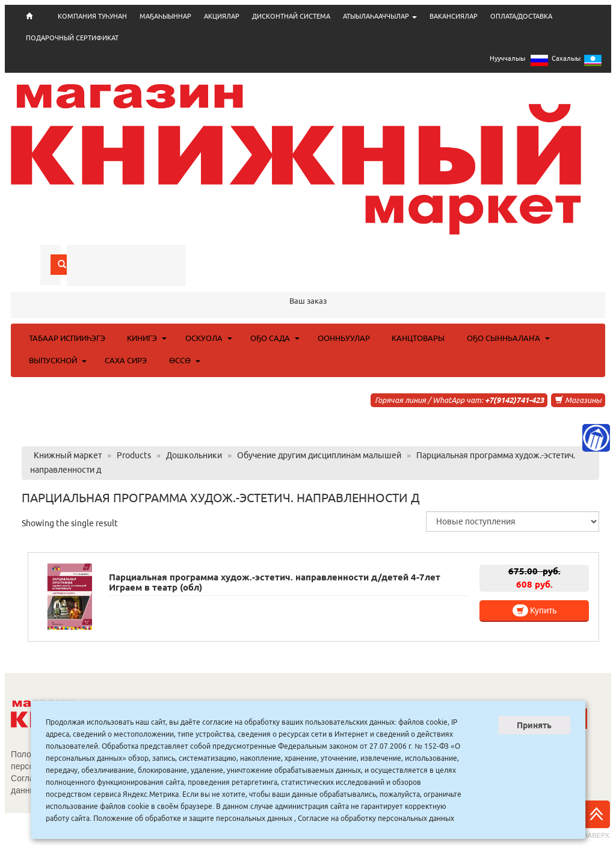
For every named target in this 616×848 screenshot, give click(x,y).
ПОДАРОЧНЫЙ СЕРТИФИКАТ (72, 38)
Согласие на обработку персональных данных (376, 818)
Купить (534, 610)
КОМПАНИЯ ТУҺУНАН (92, 16)
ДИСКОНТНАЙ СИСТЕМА (291, 16)
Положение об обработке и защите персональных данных (193, 818)
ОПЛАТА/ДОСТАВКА (521, 16)
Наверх (596, 820)
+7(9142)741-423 (514, 400)
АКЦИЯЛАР (222, 16)
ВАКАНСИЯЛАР (454, 16)
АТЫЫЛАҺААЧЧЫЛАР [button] (380, 16)
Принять (534, 725)
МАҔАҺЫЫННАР (165, 16)
